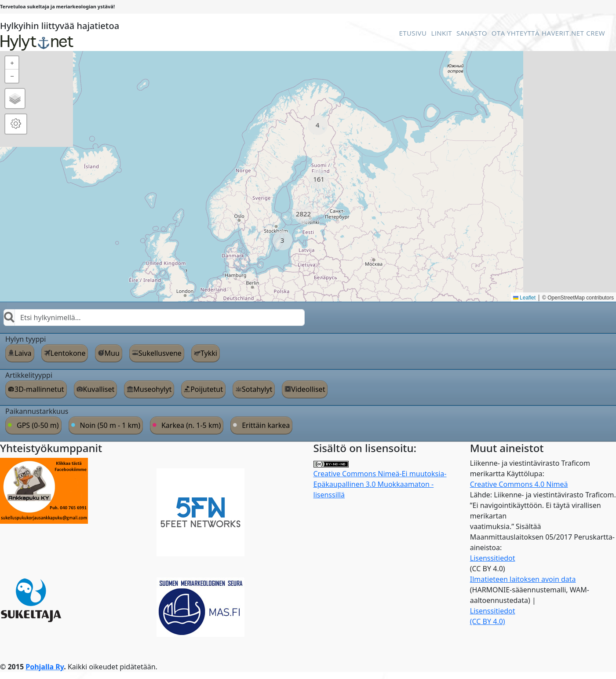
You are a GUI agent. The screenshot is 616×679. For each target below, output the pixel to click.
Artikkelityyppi (29, 375)
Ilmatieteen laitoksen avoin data (523, 579)
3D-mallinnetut (39, 389)
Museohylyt (152, 389)
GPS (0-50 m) (38, 425)
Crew (596, 33)
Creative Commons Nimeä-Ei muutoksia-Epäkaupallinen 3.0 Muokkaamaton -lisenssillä (380, 480)
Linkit (441, 33)
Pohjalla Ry (45, 667)
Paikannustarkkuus (37, 411)
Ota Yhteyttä (516, 33)
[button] (318, 125)
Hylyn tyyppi (26, 339)
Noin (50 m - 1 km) (110, 425)
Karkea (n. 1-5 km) (191, 425)
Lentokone (68, 353)
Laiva (23, 353)
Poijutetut (207, 389)
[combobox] (154, 318)
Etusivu (413, 33)
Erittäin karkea (266, 425)
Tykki (209, 353)
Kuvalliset (99, 389)
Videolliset (308, 389)
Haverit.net (563, 33)
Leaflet (524, 298)
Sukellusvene (160, 353)
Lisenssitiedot (493, 558)
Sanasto (472, 33)
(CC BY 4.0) (488, 621)
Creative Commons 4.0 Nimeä (519, 484)
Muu (112, 353)
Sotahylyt (257, 389)
